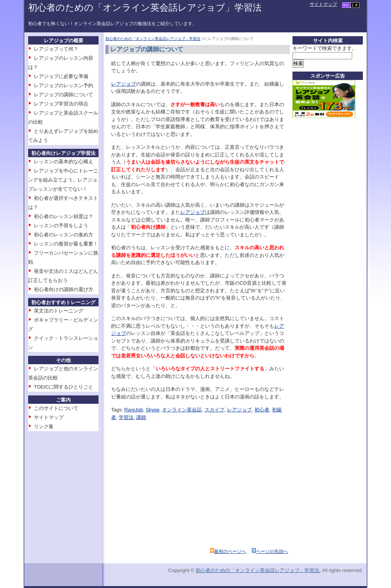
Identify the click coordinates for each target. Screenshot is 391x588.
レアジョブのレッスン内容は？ (61, 63)
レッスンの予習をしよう (61, 225)
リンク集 (44, 426)
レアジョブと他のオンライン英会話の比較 (63, 373)
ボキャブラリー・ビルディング (63, 324)
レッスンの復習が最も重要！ (66, 244)
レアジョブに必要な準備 (61, 76)
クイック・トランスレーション (63, 343)
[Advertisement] (179, 474)
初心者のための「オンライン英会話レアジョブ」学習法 (145, 7)
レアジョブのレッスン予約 (64, 85)
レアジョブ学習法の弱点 (61, 104)
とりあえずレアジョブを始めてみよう (63, 136)
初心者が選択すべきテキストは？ (63, 203)
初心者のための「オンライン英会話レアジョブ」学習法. (258, 570)
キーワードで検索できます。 (325, 48)
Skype (153, 410)
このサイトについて (56, 408)
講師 (141, 417)
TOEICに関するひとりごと (64, 387)
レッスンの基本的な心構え (64, 162)
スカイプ (215, 410)
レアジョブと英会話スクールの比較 (63, 117)
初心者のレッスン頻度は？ (64, 216)
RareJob (134, 410)
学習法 (126, 417)
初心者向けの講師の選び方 (64, 289)
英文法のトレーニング (59, 311)
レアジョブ (123, 84)
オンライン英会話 (182, 410)
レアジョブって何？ (56, 49)
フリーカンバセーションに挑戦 (63, 257)
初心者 (262, 410)
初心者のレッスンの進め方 (64, 235)
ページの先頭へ (272, 551)
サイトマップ (323, 4)
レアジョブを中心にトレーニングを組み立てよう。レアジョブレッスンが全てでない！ (63, 180)
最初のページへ (230, 551)
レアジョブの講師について (64, 95)
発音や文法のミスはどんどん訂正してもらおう (63, 276)
